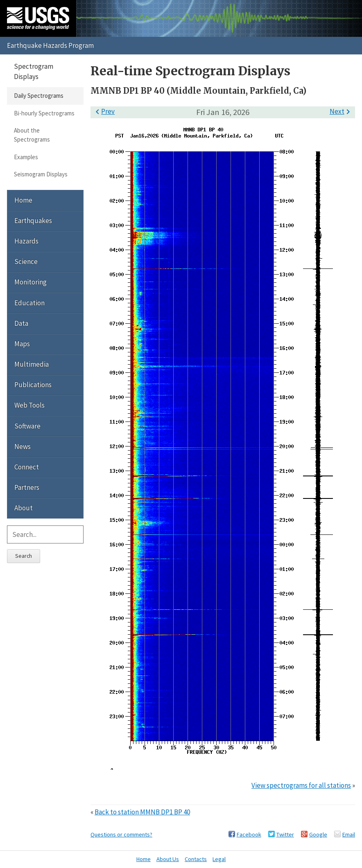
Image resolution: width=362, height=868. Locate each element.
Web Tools (29, 405)
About (24, 508)
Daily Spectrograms (39, 96)
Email (349, 834)
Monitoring (31, 282)
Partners (27, 487)
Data (21, 323)
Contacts (196, 859)
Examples (26, 157)
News (23, 446)
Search (24, 556)
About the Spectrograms (32, 135)
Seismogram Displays (41, 174)
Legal (219, 859)
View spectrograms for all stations (301, 785)
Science (26, 262)
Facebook (249, 834)
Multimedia (32, 364)
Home (23, 200)
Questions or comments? (121, 834)
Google (318, 834)
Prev (104, 111)
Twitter (285, 834)
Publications (33, 385)
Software (27, 426)
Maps (22, 344)
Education (29, 303)
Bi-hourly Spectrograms (44, 113)
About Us (168, 859)
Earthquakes (33, 221)
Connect (27, 467)
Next (341, 111)
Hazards (26, 241)
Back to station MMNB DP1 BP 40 (142, 812)
